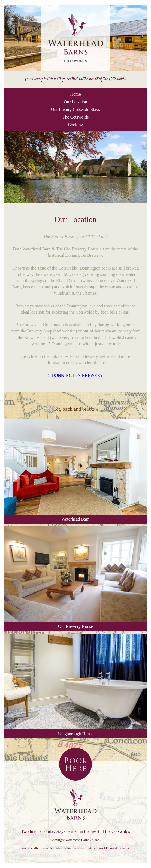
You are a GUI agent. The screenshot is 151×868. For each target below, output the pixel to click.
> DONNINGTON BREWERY (75, 375)
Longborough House (75, 685)
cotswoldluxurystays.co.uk (73, 848)
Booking (75, 125)
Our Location (75, 102)
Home (75, 94)
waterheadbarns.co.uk (37, 848)
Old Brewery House (75, 577)
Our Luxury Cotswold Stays (75, 109)
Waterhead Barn (75, 470)
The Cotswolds (75, 117)
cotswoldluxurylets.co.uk (112, 848)
